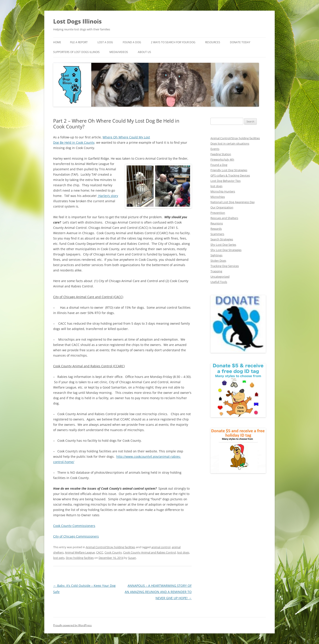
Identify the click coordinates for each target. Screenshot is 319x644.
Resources (213, 42)
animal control (161, 547)
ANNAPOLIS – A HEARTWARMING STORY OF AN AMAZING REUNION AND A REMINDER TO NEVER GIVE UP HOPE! (158, 592)
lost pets (59, 558)
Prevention (218, 213)
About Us (144, 52)
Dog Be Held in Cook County (74, 142)
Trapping (216, 271)
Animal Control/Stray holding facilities (110, 547)
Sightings (216, 255)
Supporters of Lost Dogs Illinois (76, 52)
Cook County (113, 552)
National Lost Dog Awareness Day (233, 202)
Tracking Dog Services (225, 266)
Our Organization (222, 207)
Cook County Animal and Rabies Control (150, 552)
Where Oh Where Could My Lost (126, 137)
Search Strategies (222, 239)
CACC (100, 552)
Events (215, 149)
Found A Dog (132, 42)
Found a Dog (219, 165)
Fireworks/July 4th (222, 159)
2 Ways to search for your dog (173, 42)
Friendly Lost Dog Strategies (229, 170)
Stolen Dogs (218, 261)
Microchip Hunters (223, 191)
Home (57, 42)
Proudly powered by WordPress (72, 625)
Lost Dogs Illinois (77, 21)
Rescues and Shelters (224, 218)
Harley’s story (108, 196)
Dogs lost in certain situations (230, 143)
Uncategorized (220, 277)
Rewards (216, 229)
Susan (132, 558)
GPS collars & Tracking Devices (230, 175)
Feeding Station (221, 154)
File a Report (79, 42)
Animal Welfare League (80, 552)
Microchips (218, 197)
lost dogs (183, 552)
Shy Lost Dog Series (223, 245)
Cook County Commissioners (74, 526)
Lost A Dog (105, 42)
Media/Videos (119, 52)
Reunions (217, 223)
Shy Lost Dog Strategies (226, 250)
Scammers (217, 234)
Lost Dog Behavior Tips (226, 181)
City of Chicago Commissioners (76, 536)
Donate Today (240, 42)
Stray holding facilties (80, 558)
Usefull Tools (219, 282)
